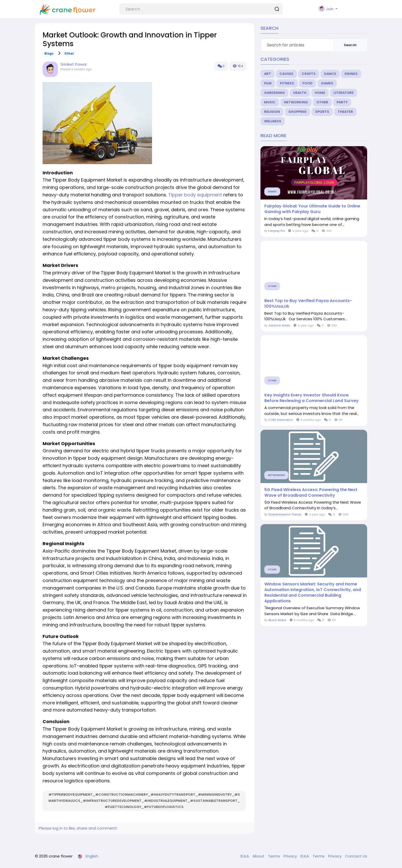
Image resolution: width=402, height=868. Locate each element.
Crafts (309, 74)
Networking (296, 102)
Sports (322, 112)
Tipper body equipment (196, 195)
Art (268, 74)
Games (327, 83)
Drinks (351, 74)
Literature (344, 93)
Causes (286, 74)
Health (300, 93)
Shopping (298, 112)
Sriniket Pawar (74, 64)
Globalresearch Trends (285, 514)
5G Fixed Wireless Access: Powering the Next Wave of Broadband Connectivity (311, 493)
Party (342, 102)
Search (350, 45)
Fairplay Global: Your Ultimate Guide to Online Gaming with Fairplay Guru (312, 209)
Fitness (287, 83)
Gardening (274, 93)
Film (268, 83)
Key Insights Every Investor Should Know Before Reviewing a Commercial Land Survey (311, 398)
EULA (245, 856)
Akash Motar (277, 620)
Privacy (291, 856)
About (259, 856)
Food (308, 83)
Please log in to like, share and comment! (78, 828)
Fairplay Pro (277, 231)
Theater (345, 112)
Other (69, 54)
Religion (272, 112)
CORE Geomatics (281, 420)
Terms (274, 856)
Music (270, 102)
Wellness (273, 121)
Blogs (49, 54)
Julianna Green (279, 325)
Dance (330, 74)
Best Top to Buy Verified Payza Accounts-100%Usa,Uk (308, 304)
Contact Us (356, 856)
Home (320, 93)
